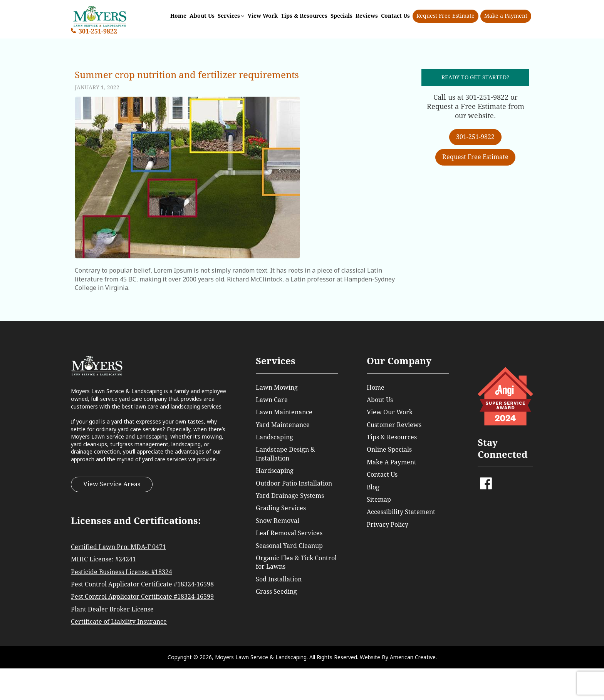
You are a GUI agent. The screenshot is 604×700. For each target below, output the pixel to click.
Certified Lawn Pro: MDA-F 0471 (118, 547)
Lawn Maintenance (284, 412)
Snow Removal (278, 521)
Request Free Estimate (445, 16)
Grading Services (281, 508)
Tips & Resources (392, 437)
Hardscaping (275, 471)
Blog (373, 487)
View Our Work (390, 412)
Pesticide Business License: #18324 (122, 572)
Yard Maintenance (283, 425)
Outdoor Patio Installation (294, 483)
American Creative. (413, 657)
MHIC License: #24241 (103, 559)
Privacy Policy (388, 525)
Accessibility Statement (401, 512)
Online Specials (389, 450)
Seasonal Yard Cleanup (289, 546)
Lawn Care (272, 400)
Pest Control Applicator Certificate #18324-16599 (142, 597)
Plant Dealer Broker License (112, 609)
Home (376, 388)
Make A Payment (392, 462)
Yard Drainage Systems (290, 496)
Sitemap (379, 500)
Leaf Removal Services (289, 533)
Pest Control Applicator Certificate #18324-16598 (142, 584)
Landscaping (274, 437)
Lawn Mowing (277, 388)
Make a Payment (506, 16)
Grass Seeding (276, 592)
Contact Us (382, 475)
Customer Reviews (394, 425)
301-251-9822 (98, 31)
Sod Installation (279, 579)
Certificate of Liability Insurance (119, 622)
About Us (380, 400)
